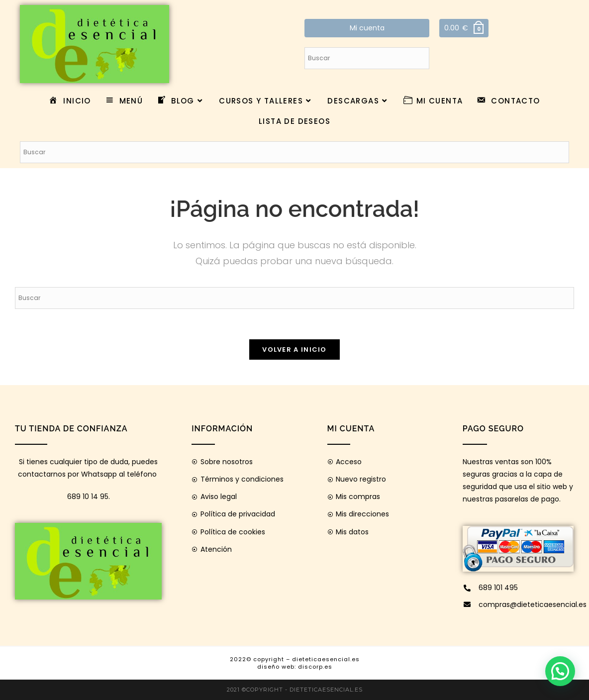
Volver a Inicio (294, 350)
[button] (560, 671)
